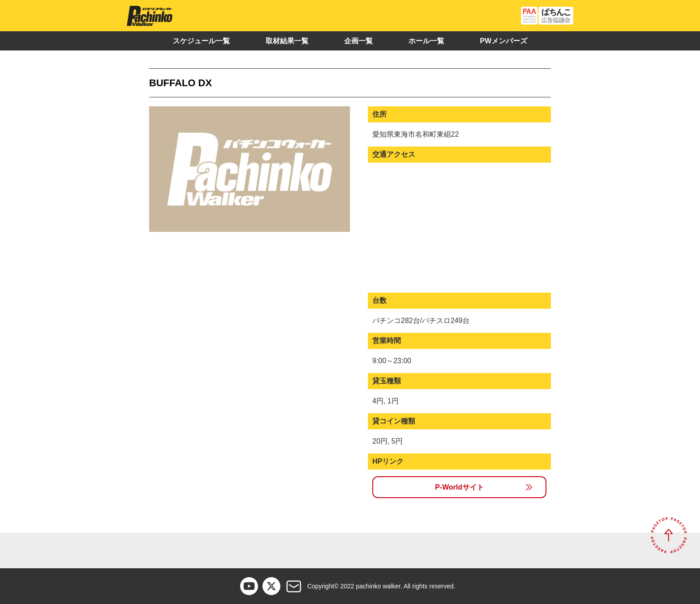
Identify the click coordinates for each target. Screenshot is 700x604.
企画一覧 (358, 41)
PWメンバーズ (504, 41)
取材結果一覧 (287, 41)
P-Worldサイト (459, 487)
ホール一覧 (426, 41)
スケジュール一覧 (201, 41)
